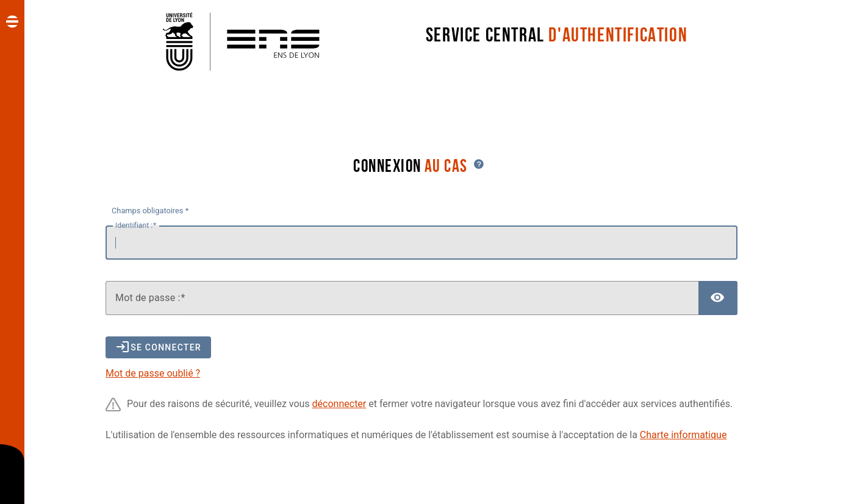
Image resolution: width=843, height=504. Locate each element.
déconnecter (339, 404)
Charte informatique (683, 435)
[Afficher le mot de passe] (718, 298)
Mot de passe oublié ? (153, 373)
